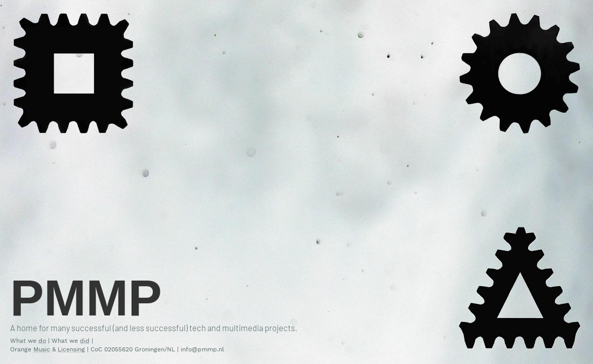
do (42, 341)
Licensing (71, 349)
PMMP (86, 298)
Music (42, 349)
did (85, 341)
